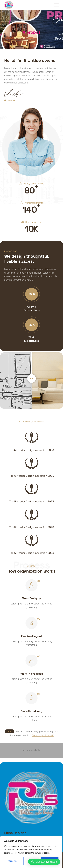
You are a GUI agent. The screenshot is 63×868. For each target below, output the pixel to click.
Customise (13, 861)
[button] (44, 862)
